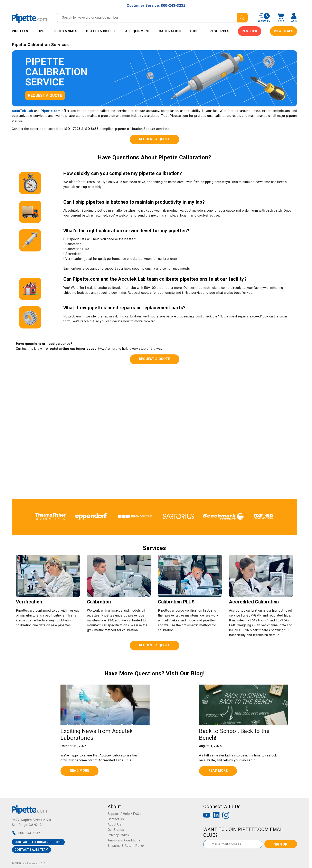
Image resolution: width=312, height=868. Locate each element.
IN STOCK (249, 31)
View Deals (283, 31)
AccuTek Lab (22, 111)
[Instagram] (226, 816)
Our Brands (116, 830)
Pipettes (20, 31)
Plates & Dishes (100, 31)
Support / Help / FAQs (124, 814)
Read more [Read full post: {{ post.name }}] (79, 770)
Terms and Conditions (124, 840)
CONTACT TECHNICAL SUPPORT (38, 842)
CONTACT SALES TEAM (31, 850)
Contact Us (116, 819)
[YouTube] (207, 816)
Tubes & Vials (65, 31)
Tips (41, 31)
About (195, 31)
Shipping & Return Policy (126, 846)
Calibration (170, 31)
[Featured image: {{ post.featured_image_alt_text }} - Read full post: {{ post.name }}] (244, 705)
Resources (219, 31)
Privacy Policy (119, 835)
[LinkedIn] (216, 816)
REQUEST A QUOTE (155, 139)
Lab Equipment (137, 31)
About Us (115, 824)
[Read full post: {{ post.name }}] (105, 705)
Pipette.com (51, 111)
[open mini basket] (281, 17)
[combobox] (152, 18)
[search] (242, 18)
